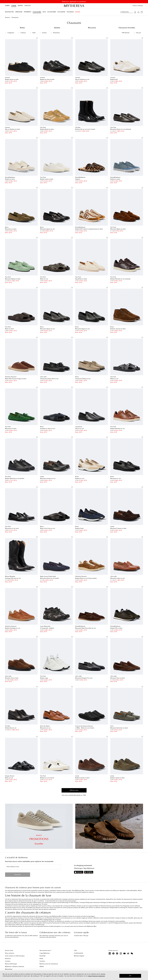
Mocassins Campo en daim (118, 528)
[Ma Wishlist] (138, 12)
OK (130, 976)
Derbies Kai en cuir (11, 728)
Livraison (8, 961)
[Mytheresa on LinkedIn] (110, 953)
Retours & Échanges (11, 964)
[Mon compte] (135, 12)
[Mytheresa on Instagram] (121, 953)
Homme (14, 6)
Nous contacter (10, 953)
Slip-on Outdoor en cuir (82, 80)
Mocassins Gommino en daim (119, 728)
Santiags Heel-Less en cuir (13, 578)
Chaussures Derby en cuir (83, 379)
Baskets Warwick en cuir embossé (120, 279)
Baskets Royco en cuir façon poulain (86, 578)
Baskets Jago (44, 678)
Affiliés (42, 967)
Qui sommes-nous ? (45, 951)
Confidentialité (79, 953)
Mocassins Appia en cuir (47, 229)
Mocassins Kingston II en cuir (84, 678)
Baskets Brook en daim (47, 129)
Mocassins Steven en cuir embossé (121, 129)
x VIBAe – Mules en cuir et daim (85, 728)
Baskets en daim (10, 179)
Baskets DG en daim (116, 628)
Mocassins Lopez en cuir (118, 578)
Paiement (8, 959)
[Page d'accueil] (74, 6)
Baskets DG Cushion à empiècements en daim (89, 229)
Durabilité (43, 956)
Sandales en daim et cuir (48, 429)
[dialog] (74, 975)
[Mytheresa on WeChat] (132, 953)
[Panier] (142, 12)
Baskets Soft (114, 80)
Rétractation (9, 969)
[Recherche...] (128, 12)
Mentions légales (79, 956)
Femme (7, 6)
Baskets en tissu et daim (47, 80)
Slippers (78, 179)
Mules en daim (10, 329)
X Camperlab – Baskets (47, 628)
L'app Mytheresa (45, 953)
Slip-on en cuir (80, 429)
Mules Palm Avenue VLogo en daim (16, 379)
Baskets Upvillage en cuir (13, 628)
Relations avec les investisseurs (49, 964)
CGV (75, 951)
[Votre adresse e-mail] (33, 867)
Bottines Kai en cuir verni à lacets (85, 129)
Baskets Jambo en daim (82, 778)
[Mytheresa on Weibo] (128, 953)
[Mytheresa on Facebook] (113, 953)
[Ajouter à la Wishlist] (37, 38)
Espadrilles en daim (81, 279)
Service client (9, 951)
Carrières (42, 961)
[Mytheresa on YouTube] (125, 953)
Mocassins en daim (11, 229)
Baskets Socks (79, 528)
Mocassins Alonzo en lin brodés (50, 578)
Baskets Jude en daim (47, 179)
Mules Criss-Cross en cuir (48, 528)
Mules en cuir (44, 279)
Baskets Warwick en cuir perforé (15, 479)
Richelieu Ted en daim (12, 678)
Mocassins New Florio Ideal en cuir (86, 628)
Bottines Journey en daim (118, 329)
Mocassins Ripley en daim (118, 229)
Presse (41, 959)
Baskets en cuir (80, 479)
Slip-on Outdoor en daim (13, 129)
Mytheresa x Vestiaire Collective (15, 967)
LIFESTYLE (28, 6)
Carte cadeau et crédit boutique (15, 956)
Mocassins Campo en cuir (48, 479)
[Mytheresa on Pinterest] (117, 953)
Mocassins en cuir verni (12, 528)
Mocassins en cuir (116, 479)
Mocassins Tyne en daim (118, 678)
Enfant (20, 6)
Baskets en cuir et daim (47, 778)
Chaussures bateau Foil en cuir (49, 379)
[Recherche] (121, 12)
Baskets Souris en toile (12, 80)
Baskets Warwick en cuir (118, 429)
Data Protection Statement (96, 976)
